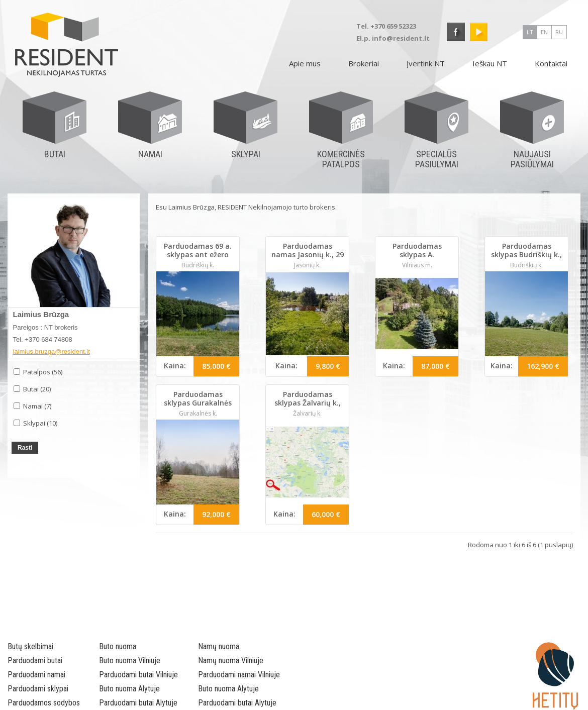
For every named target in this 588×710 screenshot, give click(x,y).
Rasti (25, 448)
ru (559, 32)
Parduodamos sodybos (44, 703)
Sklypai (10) (35, 423)
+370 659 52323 (393, 26)
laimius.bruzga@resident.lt (52, 351)
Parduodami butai (35, 661)
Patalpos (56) (38, 372)
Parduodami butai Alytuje (138, 703)
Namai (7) (32, 406)
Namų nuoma (219, 646)
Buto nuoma (118, 646)
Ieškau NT (490, 63)
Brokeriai (364, 63)
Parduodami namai (36, 675)
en (544, 32)
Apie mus (305, 63)
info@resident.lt (401, 38)
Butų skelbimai (30, 646)
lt (530, 32)
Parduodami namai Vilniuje (239, 675)
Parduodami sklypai (38, 689)
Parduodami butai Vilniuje (138, 675)
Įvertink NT (426, 63)
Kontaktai (551, 63)
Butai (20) (32, 389)
